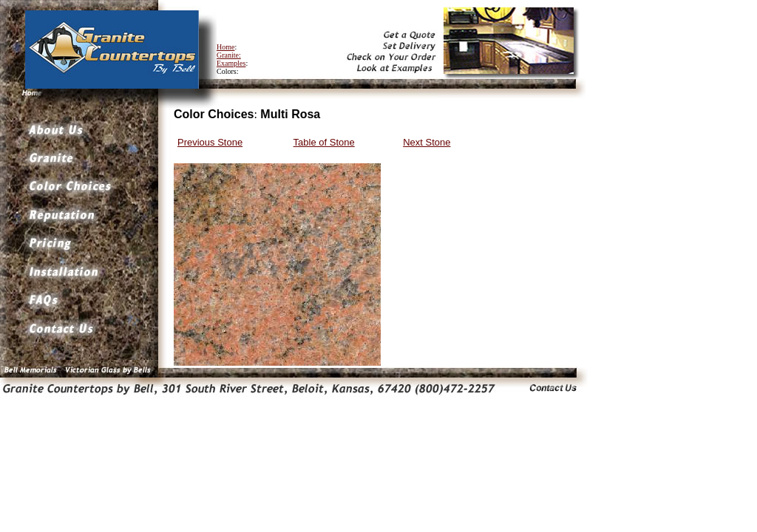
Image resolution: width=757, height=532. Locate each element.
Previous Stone (210, 142)
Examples (231, 63)
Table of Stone (324, 142)
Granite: (229, 55)
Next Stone (427, 142)
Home (225, 47)
